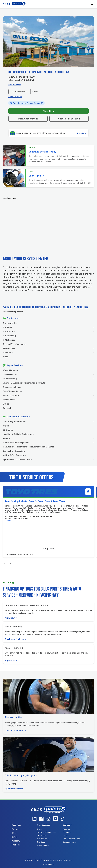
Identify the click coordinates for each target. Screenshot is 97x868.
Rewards (15, 837)
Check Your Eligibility (16, 639)
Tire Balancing (48, 336)
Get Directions (15, 85)
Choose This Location (69, 119)
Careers (66, 836)
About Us (66, 829)
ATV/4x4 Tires (48, 348)
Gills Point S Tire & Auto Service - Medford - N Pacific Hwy (39, 72)
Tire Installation (48, 323)
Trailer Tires (48, 352)
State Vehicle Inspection (48, 451)
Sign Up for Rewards (15, 789)
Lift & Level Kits (48, 374)
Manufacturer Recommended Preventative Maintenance (48, 447)
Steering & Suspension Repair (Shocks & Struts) (48, 383)
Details (82, 133)
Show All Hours (15, 97)
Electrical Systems (48, 395)
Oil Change (48, 430)
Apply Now (11, 618)
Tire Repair (48, 327)
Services (15, 829)
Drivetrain (48, 408)
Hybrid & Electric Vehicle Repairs (48, 459)
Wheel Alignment (48, 370)
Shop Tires (49, 111)
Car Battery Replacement (48, 422)
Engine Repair (48, 400)
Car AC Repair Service (48, 391)
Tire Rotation (48, 331)
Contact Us (67, 832)
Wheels (48, 357)
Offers (14, 833)
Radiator (48, 438)
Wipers (48, 426)
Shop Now (48, 549)
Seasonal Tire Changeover (48, 344)
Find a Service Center (71, 839)
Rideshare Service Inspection (48, 443)
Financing (16, 845)
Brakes (48, 404)
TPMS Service (48, 340)
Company (67, 825)
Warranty (16, 841)
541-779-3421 (20, 92)
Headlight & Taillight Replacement (48, 434)
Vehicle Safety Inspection (48, 455)
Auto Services (44, 825)
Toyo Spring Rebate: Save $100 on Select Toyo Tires (35, 501)
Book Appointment (28, 119)
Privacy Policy (49, 864)
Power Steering (48, 379)
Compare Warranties (16, 731)
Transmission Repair (48, 387)
